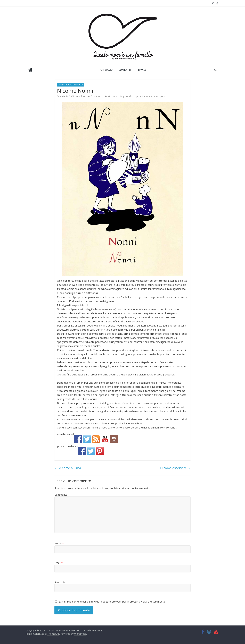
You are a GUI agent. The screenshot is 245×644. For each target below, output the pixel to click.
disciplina (123, 96)
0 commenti (95, 96)
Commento (61, 495)
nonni (156, 96)
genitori (139, 96)
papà (163, 96)
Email (59, 563)
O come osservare (175, 468)
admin (83, 96)
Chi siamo (107, 70)
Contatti (125, 70)
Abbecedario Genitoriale (71, 85)
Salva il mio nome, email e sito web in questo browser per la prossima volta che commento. (112, 602)
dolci (132, 96)
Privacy (142, 70)
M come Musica (68, 468)
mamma (148, 96)
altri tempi (112, 96)
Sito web (60, 582)
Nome (59, 543)
